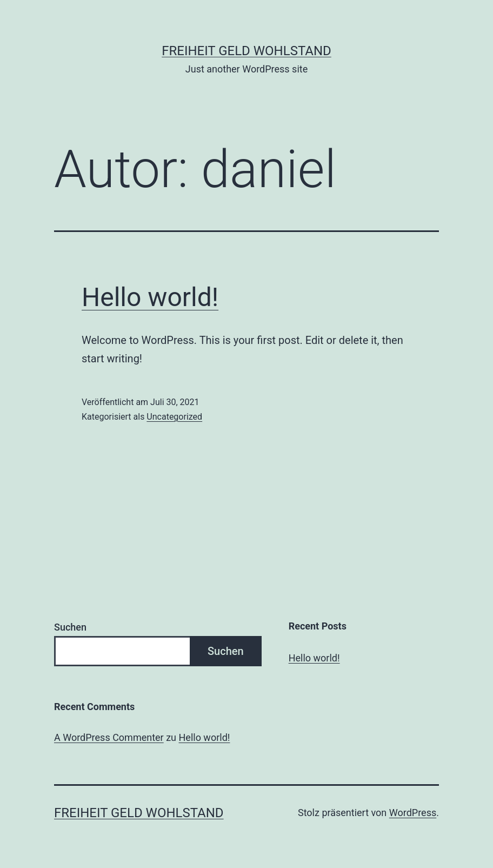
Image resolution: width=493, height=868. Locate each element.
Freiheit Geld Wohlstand (247, 51)
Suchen (70, 627)
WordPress (413, 813)
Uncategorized (174, 417)
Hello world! (150, 297)
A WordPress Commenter (109, 737)
